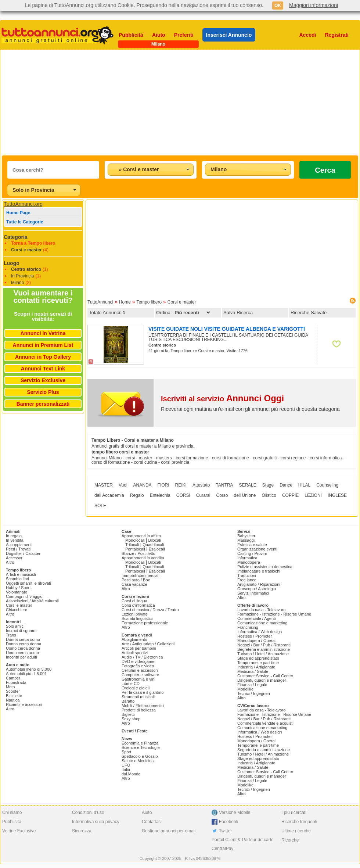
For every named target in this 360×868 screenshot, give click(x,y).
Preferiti (184, 35)
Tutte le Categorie (25, 222)
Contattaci (152, 822)
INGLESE (337, 495)
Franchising (248, 627)
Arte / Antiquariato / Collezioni (148, 644)
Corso (222, 495)
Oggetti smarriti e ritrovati (28, 583)
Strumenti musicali (138, 697)
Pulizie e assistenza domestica (265, 567)
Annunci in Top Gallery (43, 357)
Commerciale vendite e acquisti (265, 723)
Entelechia (160, 495)
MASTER (104, 485)
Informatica (247, 558)
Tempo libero (149, 302)
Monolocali (135, 540)
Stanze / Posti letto (138, 553)
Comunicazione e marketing (262, 623)
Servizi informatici (253, 593)
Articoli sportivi (135, 653)
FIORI (163, 485)
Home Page (18, 213)
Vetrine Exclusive (19, 831)
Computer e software (140, 675)
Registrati (337, 35)
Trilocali (132, 545)
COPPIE (290, 495)
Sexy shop (131, 719)
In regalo (14, 536)
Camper (13, 678)
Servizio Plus (43, 392)
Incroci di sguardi (21, 631)
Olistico (269, 495)
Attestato (201, 485)
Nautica (13, 700)
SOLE (100, 506)
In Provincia (23, 276)
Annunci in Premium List (43, 345)
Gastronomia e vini (138, 679)
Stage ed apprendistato (258, 658)
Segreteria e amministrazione (264, 649)
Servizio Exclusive (43, 380)
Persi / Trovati (18, 549)
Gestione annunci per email (169, 831)
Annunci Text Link (43, 369)
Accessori (15, 558)
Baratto (128, 701)
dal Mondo (131, 774)
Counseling (327, 485)
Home (125, 302)
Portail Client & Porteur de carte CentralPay (243, 844)
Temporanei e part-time (258, 663)
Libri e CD (131, 684)
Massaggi (246, 540)
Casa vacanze (134, 584)
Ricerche (290, 840)
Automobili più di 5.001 (26, 674)
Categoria (16, 237)
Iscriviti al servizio (222, 399)
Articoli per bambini (139, 648)
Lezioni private (135, 614)
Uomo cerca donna (23, 648)
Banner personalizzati (43, 404)
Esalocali (157, 549)
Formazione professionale (145, 623)
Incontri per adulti (21, 657)
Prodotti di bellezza (139, 710)
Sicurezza (82, 831)
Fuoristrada (16, 682)
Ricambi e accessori (24, 704)
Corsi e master (26, 250)
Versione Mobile (235, 813)
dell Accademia (109, 495)
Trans (11, 635)
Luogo (12, 263)
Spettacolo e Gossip (140, 756)
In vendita (15, 540)
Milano (17, 283)
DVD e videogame (138, 661)
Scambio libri (17, 579)
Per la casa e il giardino (143, 692)
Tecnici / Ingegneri (254, 693)
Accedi (308, 35)
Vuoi (123, 485)
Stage (268, 485)
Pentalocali (135, 549)
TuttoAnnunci (100, 302)
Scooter (13, 691)
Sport (126, 752)
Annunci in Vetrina (43, 333)
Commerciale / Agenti (257, 618)
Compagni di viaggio (24, 596)
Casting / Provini (252, 553)
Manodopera (249, 562)
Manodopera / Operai (256, 641)
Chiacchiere (17, 610)
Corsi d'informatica (138, 605)
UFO (126, 765)
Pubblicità (131, 35)
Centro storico (26, 269)
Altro (10, 562)
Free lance (247, 580)
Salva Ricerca (238, 313)
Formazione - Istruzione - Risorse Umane (274, 614)
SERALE (247, 485)
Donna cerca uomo (23, 639)
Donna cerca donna (24, 644)
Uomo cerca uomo (22, 653)
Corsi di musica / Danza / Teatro (150, 610)
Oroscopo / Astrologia (257, 589)
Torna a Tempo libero (33, 243)
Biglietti (128, 714)
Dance (286, 485)
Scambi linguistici (137, 618)
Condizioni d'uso (88, 813)
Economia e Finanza (140, 743)
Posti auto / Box (136, 580)
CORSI (183, 495)
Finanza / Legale (252, 685)
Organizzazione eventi (257, 549)
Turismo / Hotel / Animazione (263, 654)
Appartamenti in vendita (143, 558)
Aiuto (159, 35)
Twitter (225, 831)
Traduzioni (247, 575)
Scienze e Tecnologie (141, 747)
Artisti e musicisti (21, 574)
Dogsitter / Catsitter (23, 553)
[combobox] (151, 170)
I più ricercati (294, 813)
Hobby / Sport (18, 588)
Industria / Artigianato (256, 667)
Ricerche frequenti (299, 822)
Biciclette (14, 696)
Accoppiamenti (19, 545)
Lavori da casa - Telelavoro (261, 610)
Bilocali (154, 540)
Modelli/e (245, 689)
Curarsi (203, 495)
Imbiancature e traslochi (259, 571)
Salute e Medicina (138, 761)
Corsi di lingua (134, 601)
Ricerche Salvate (309, 313)
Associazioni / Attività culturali (32, 601)
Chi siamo (12, 813)
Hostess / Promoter (255, 636)
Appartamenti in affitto (141, 536)
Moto (10, 687)
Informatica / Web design (260, 632)
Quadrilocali (153, 545)
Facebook (229, 822)
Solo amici (15, 626)
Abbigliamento (134, 639)
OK (278, 6)
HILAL (304, 485)
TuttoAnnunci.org (23, 204)
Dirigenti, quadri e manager (262, 680)
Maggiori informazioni (314, 5)
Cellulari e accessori (140, 670)
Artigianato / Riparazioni (259, 584)
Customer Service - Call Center (265, 676)
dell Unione (245, 495)
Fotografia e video (138, 666)
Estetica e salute (252, 545)
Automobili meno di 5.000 (29, 669)
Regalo (137, 495)
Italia (126, 770)
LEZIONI (313, 495)
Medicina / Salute (253, 671)
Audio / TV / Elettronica (142, 657)
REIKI (181, 485)
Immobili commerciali (141, 575)
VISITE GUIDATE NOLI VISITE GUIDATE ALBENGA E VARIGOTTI (227, 329)
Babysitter (246, 536)
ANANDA (143, 485)
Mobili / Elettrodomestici (143, 706)
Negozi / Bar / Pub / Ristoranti (264, 645)
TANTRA (224, 485)
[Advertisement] (102, 103)
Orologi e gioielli (136, 688)
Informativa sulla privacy (96, 822)
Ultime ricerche (296, 831)
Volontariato (17, 592)
